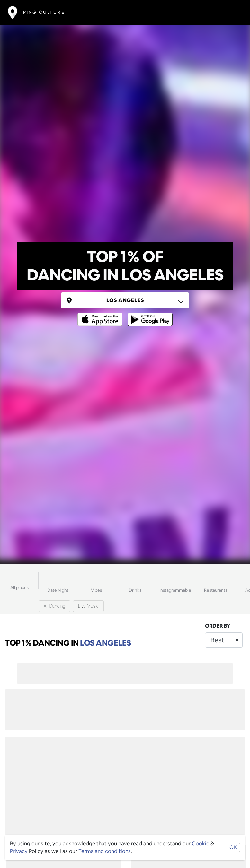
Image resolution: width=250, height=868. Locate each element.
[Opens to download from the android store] (149, 315)
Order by (218, 626)
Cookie (201, 843)
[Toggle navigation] (233, 12)
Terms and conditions (105, 851)
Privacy (19, 851)
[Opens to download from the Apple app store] (101, 315)
